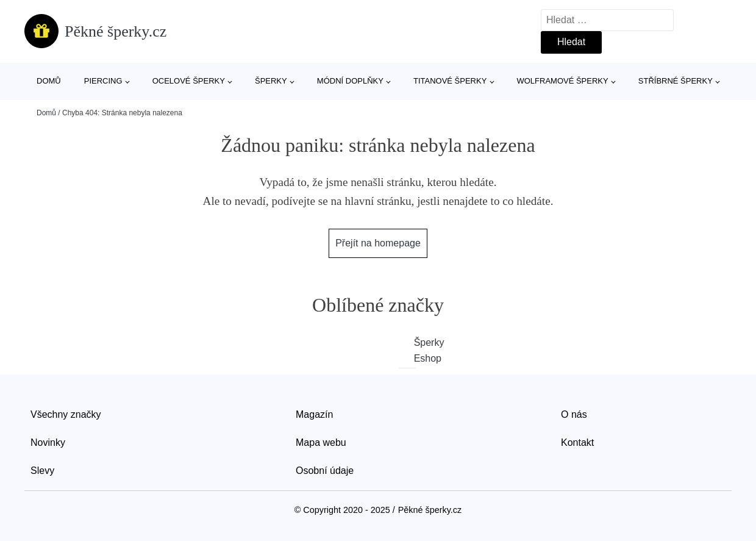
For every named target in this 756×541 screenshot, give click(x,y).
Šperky (271, 81)
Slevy (42, 471)
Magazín (314, 414)
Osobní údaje (325, 471)
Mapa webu (321, 442)
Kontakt (577, 442)
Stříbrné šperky (676, 81)
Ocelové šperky (189, 81)
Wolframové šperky (562, 81)
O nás (574, 414)
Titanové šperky (450, 81)
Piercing (103, 81)
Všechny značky (66, 414)
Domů (49, 81)
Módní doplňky (350, 81)
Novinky (48, 442)
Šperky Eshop (415, 350)
